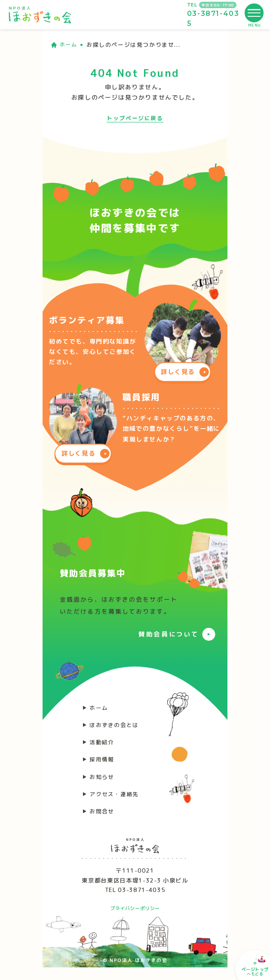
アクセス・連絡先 (117, 803)
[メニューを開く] (254, 13)
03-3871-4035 (213, 18)
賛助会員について (165, 634)
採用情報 (104, 765)
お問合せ (104, 823)
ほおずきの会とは (117, 727)
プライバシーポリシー (135, 921)
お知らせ (104, 784)
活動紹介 (104, 746)
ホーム (69, 45)
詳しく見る (178, 370)
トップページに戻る (135, 118)
